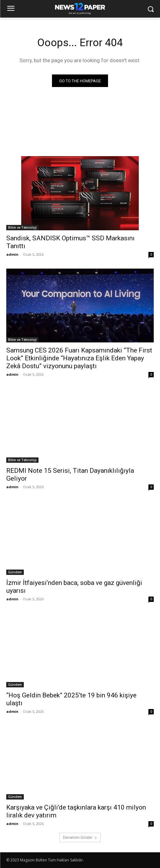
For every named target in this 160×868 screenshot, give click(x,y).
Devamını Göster (80, 837)
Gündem (15, 572)
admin (12, 254)
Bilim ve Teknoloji (22, 227)
